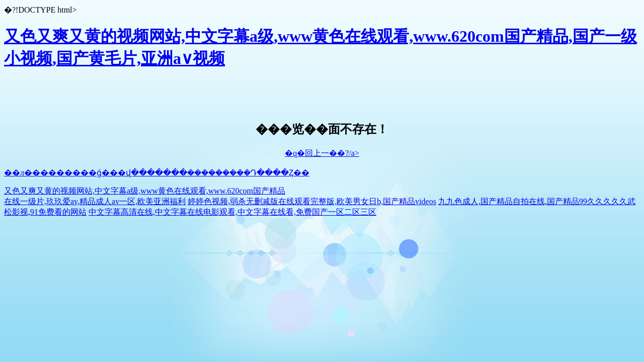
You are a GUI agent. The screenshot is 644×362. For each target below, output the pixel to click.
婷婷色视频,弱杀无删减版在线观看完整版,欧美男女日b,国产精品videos (312, 201)
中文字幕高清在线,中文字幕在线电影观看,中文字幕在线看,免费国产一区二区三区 (232, 212)
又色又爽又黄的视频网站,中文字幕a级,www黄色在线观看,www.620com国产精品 (145, 191)
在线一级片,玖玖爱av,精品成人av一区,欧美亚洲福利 (95, 201)
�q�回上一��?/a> (322, 153)
